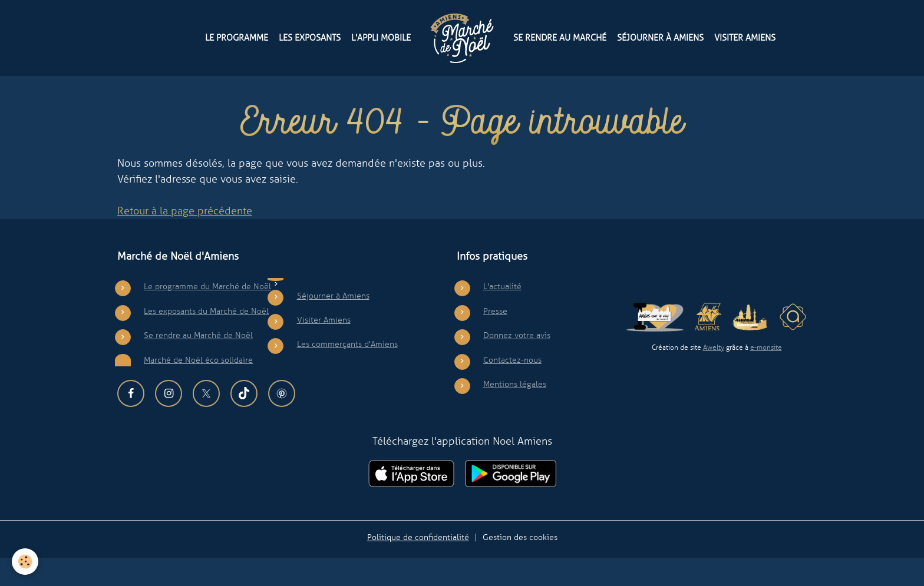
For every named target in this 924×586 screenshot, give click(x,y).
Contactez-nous (512, 388)
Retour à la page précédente (185, 240)
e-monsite (766, 376)
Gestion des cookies (520, 565)
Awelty (714, 376)
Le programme (237, 37)
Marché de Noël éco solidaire (198, 388)
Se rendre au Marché (560, 37)
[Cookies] (25, 562)
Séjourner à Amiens (660, 37)
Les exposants (310, 37)
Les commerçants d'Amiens (347, 373)
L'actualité (502, 315)
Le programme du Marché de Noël (207, 315)
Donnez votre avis (517, 364)
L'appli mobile (381, 37)
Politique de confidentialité (418, 565)
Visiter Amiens (745, 37)
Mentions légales (515, 413)
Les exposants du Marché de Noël (206, 339)
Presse (495, 339)
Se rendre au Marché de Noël (198, 364)
